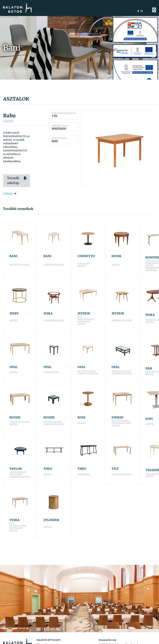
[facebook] (138, 11)
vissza (8, 194)
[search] (142, 11)
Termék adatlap (13, 181)
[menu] (154, 10)
